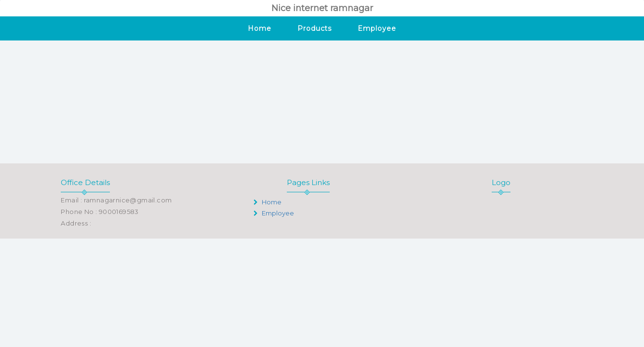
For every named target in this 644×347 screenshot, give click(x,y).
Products (315, 28)
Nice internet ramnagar (322, 8)
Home (260, 28)
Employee (377, 28)
